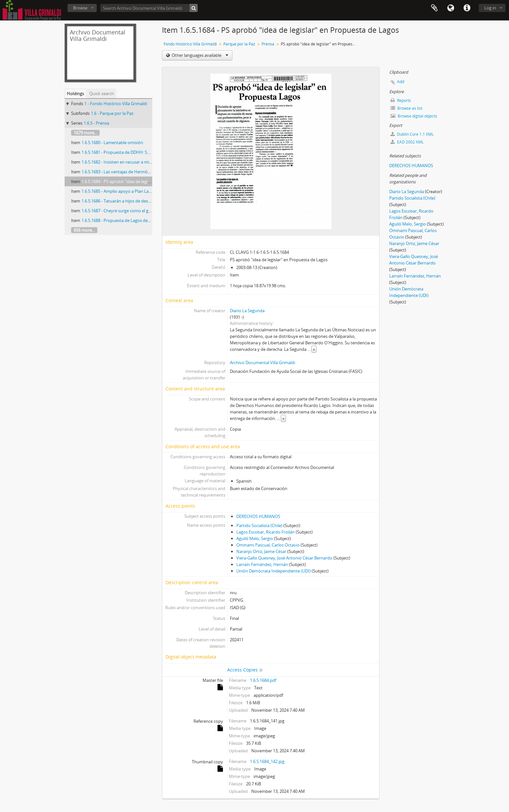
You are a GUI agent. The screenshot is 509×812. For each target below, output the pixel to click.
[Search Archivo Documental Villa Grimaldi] (149, 8)
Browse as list (406, 108)
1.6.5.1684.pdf (263, 680)
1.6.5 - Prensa (96, 123)
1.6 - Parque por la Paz (112, 113)
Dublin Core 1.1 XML (412, 134)
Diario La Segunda (247, 311)
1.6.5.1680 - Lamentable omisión (112, 142)
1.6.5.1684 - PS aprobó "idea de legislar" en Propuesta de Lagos (141, 181)
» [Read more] (314, 349)
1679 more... (85, 133)
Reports (401, 100)
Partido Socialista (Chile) (259, 525)
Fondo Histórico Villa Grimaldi (190, 44)
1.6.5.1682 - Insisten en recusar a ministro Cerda (127, 162)
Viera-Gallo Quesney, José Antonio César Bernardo (284, 558)
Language (451, 8)
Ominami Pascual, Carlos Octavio (268, 545)
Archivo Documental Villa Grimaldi (262, 363)
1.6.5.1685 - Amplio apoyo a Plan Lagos (118, 191)
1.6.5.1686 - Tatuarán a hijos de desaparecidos (125, 201)
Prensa (268, 44)
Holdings (75, 93)
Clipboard (434, 8)
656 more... (84, 230)
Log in (490, 8)
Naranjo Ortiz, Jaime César (261, 551)
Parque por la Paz (239, 44)
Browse (80, 8)
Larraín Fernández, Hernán (262, 564)
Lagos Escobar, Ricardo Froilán (266, 532)
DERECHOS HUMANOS (258, 516)
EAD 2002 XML (407, 142)
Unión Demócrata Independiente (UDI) (273, 571)
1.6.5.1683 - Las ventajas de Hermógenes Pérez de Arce (134, 172)
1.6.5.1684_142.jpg (267, 761)
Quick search (102, 93)
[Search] (194, 8)
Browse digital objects (414, 116)
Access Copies (242, 670)
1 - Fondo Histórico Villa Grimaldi (116, 104)
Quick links (467, 8)
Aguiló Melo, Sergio (255, 538)
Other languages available (199, 55)
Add (401, 82)
